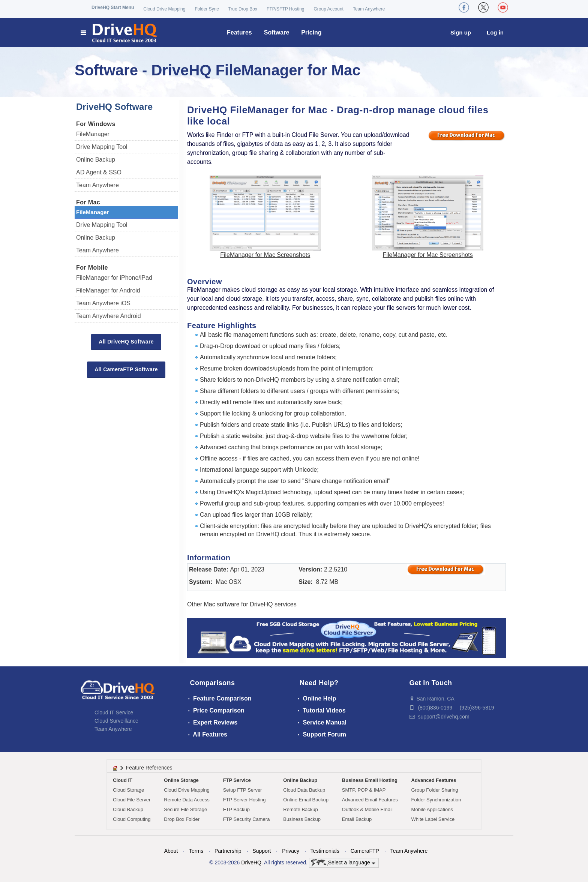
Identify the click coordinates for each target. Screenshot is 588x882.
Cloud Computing (132, 819)
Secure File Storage (185, 809)
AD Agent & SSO (99, 172)
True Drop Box (243, 9)
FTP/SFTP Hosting (285, 9)
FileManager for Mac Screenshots (265, 255)
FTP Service (237, 780)
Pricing (311, 32)
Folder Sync (207, 9)
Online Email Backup (306, 800)
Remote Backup (301, 809)
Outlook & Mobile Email (367, 809)
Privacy (291, 851)
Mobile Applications (432, 809)
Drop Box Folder (182, 819)
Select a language (343, 863)
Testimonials (325, 851)
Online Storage (181, 780)
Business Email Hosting (370, 780)
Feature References (149, 768)
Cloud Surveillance (116, 721)
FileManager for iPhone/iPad (114, 278)
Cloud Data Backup (304, 790)
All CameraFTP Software (126, 369)
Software (277, 32)
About (171, 851)
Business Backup (302, 819)
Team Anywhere (369, 9)
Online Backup (96, 160)
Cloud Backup (128, 809)
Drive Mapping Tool (102, 147)
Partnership (228, 851)
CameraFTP (365, 851)
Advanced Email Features (370, 800)
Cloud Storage (128, 790)
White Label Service (433, 819)
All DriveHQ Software (126, 342)
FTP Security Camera (247, 819)
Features (239, 32)
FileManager (93, 134)
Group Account (329, 9)
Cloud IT (123, 780)
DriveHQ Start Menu (113, 7)
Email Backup (357, 819)
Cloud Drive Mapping (164, 9)
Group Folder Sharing (435, 790)
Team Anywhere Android (109, 316)
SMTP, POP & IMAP (364, 790)
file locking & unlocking (253, 413)
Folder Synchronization (436, 800)
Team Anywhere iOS (103, 303)
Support (262, 851)
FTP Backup (236, 809)
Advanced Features (434, 780)
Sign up (461, 32)
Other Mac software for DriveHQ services (242, 604)
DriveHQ (251, 862)
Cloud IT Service (114, 712)
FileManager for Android (108, 290)
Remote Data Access (187, 800)
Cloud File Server (132, 800)
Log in (495, 32)
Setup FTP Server (243, 790)
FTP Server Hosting (244, 800)
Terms (196, 851)
